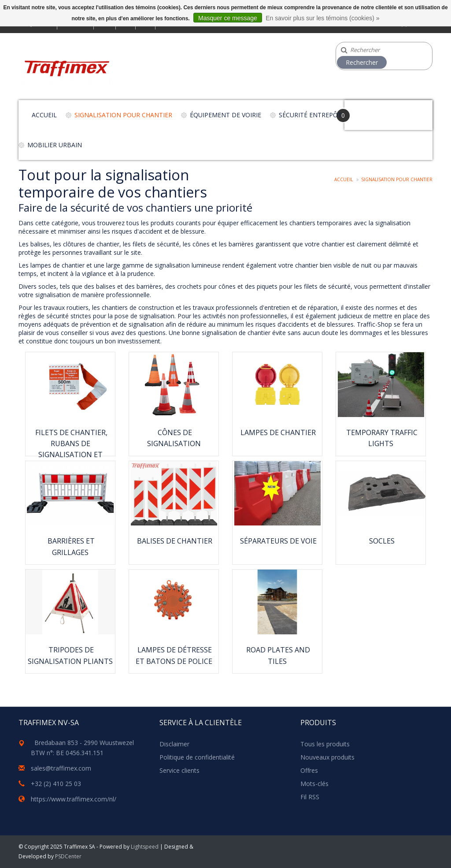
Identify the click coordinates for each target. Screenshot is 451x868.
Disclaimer (174, 744)
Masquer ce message (228, 18)
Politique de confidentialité (197, 757)
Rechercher (362, 62)
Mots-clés (314, 784)
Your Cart (369, 111)
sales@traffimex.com (61, 768)
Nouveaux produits (327, 757)
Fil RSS (310, 797)
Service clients (179, 770)
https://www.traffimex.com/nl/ (74, 799)
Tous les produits (325, 744)
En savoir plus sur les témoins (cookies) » (322, 18)
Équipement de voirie (225, 115)
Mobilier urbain (55, 145)
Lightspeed (145, 847)
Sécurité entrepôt (310, 115)
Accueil (44, 115)
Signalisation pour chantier (123, 115)
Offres (309, 770)
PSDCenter (68, 856)
